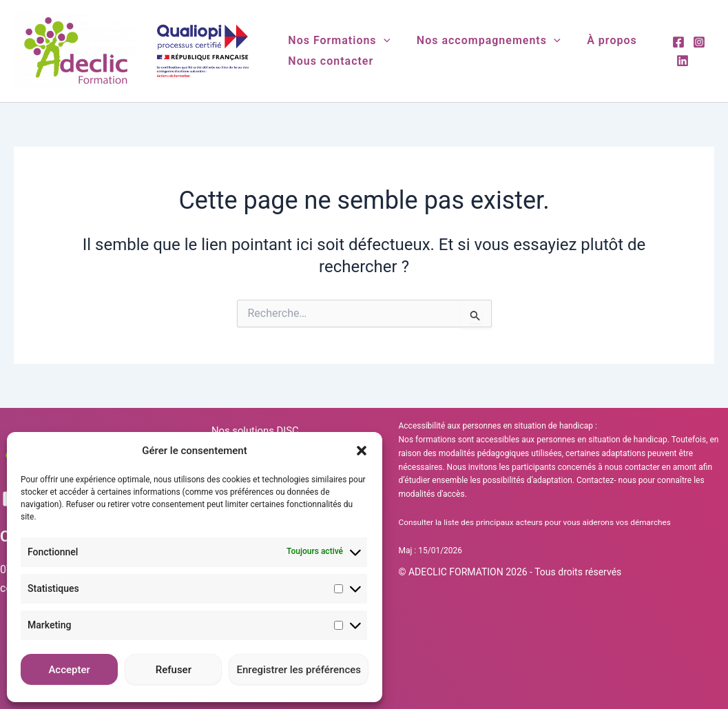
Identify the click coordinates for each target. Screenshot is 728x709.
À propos (601, 40)
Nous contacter (329, 61)
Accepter (69, 670)
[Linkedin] (680, 61)
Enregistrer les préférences (299, 670)
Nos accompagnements (482, 41)
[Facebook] (676, 42)
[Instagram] (697, 42)
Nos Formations (337, 41)
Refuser (174, 670)
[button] (362, 451)
